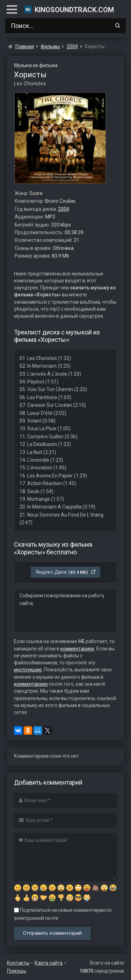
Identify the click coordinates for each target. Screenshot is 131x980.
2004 (64, 209)
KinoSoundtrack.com (69, 9)
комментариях (77, 649)
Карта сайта (49, 963)
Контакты (18, 963)
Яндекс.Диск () (66, 572)
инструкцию (28, 670)
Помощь (17, 971)
